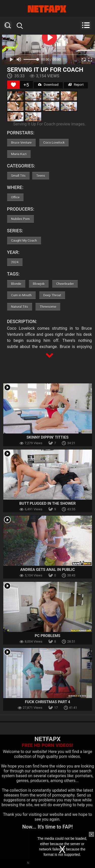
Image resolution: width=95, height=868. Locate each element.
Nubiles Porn (21, 219)
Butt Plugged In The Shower (48, 503)
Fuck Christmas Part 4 (48, 702)
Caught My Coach (24, 241)
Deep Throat (52, 295)
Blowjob (39, 284)
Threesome (48, 307)
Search (8, 25)
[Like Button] (13, 85)
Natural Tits (20, 307)
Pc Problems (48, 636)
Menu (86, 25)
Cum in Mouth (21, 295)
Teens (41, 176)
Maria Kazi (19, 154)
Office (15, 197)
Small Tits (18, 176)
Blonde (16, 284)
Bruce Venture (21, 143)
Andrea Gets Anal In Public (48, 570)
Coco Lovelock (54, 143)
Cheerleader (65, 284)
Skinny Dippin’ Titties (48, 437)
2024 (15, 262)
